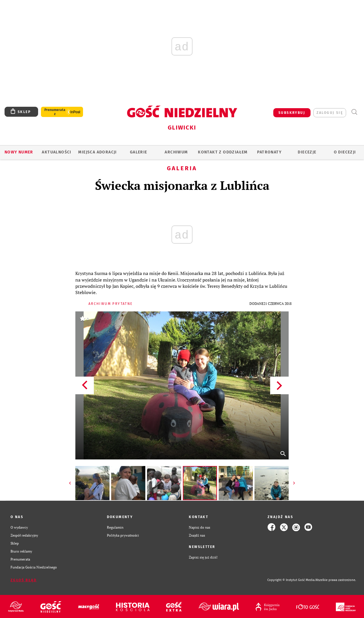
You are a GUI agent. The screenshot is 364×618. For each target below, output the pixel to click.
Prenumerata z (55, 112)
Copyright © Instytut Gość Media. (291, 580)
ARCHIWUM (176, 152)
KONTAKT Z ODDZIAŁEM (223, 152)
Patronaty (269, 152)
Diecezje (307, 152)
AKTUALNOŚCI (56, 152)
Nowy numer (19, 152)
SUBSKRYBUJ (292, 113)
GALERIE (139, 152)
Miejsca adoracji (97, 152)
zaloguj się (330, 113)
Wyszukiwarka (354, 112)
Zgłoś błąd (24, 580)
